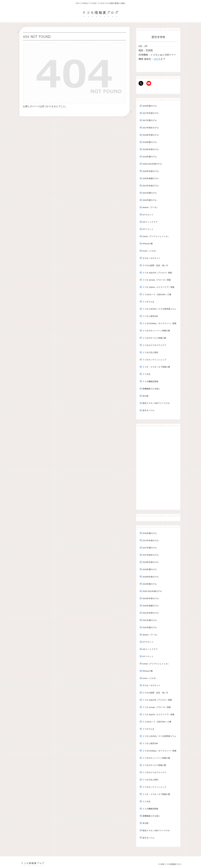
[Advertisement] (158, 468)
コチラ (157, 59)
